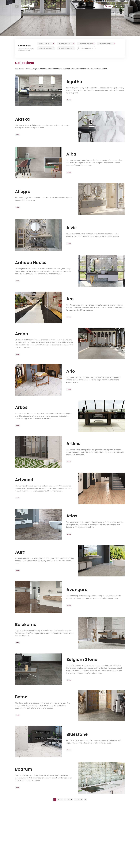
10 (85, 800)
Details (69, 100)
